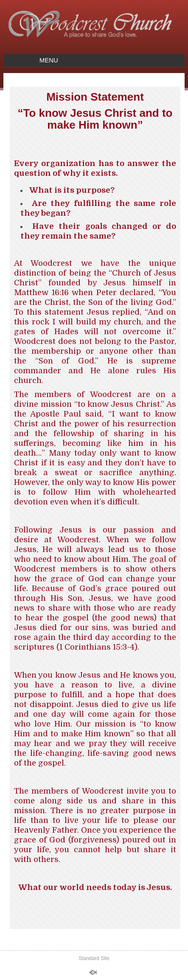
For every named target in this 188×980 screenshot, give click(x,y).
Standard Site (94, 958)
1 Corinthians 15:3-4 (97, 647)
